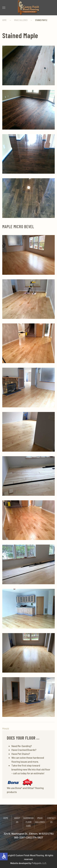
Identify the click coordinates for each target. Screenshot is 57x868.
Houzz (6, 728)
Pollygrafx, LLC (39, 863)
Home (6, 818)
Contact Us (51, 820)
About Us (17, 820)
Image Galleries (40, 820)
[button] (4, 8)
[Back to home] (29, 8)
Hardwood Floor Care (28, 822)
